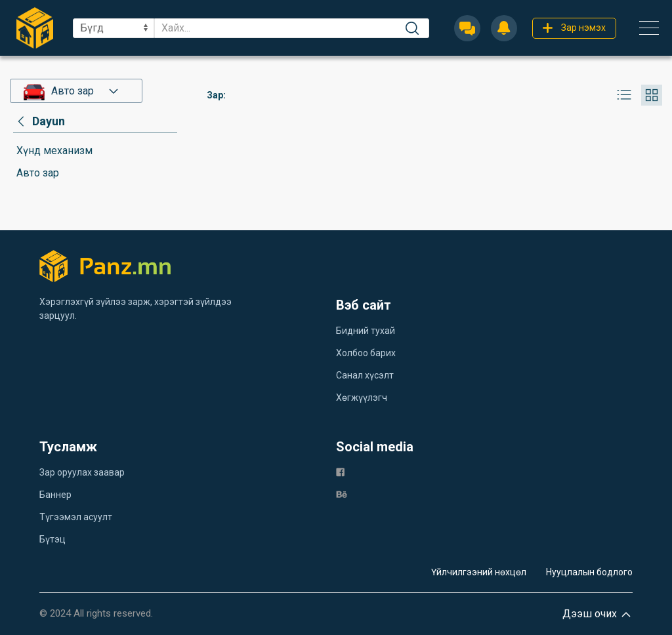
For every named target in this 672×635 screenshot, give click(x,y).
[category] (39, 121)
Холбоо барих (366, 353)
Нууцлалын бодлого (589, 572)
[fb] (340, 471)
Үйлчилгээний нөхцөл (479, 572)
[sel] (114, 28)
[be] (342, 494)
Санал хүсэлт (365, 375)
